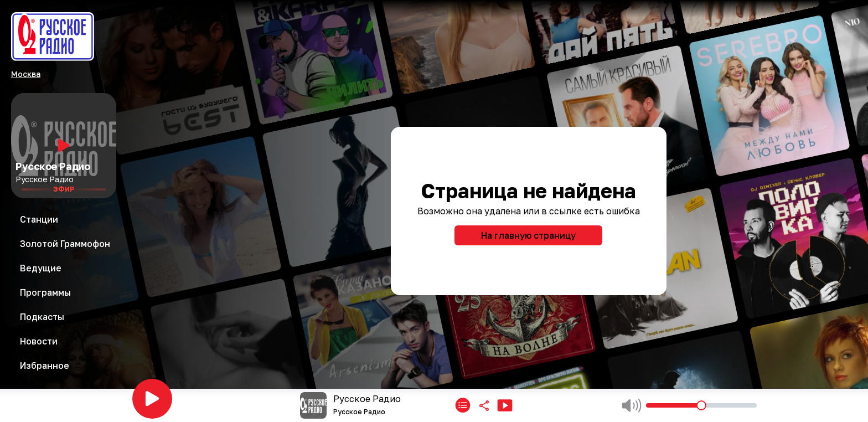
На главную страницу (528, 235)
